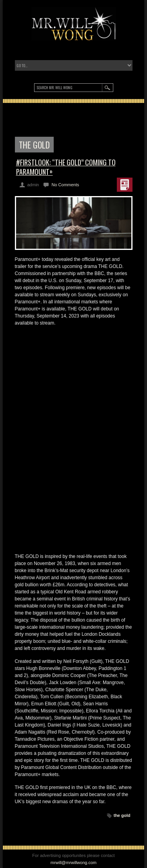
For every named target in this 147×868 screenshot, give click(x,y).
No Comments (65, 185)
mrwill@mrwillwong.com (74, 862)
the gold (122, 815)
